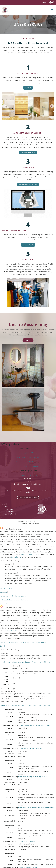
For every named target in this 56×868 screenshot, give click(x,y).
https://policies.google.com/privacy (31, 748)
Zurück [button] (3, 646)
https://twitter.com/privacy (28, 841)
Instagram (22, 764)
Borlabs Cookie (16, 666)
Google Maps (23, 735)
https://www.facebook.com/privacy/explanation (35, 725)
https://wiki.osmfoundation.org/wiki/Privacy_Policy (36, 808)
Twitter (21, 828)
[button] (52, 10)
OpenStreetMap (24, 792)
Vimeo (20, 857)
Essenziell (10, 564)
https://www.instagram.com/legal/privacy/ (33, 777)
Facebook (21, 712)
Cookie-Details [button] (5, 604)
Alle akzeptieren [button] (6, 588)
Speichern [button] (4, 592)
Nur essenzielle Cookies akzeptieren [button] (13, 596)
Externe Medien (12, 573)
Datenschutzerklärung (29, 554)
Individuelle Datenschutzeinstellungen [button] (14, 600)
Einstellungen (16, 557)
